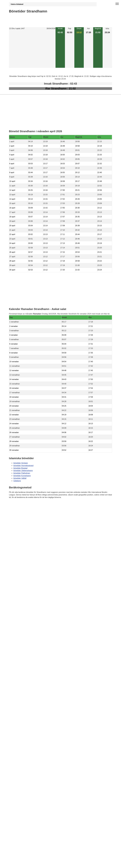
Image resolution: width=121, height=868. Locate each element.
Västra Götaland (17, 4)
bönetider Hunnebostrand (23, 466)
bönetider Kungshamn (22, 476)
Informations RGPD (17, 508)
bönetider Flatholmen (22, 473)
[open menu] (117, 4)
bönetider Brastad (20, 468)
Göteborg (17, 481)
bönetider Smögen (21, 463)
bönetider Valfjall (20, 478)
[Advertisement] (32, 49)
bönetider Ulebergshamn (23, 471)
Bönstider (22, 504)
